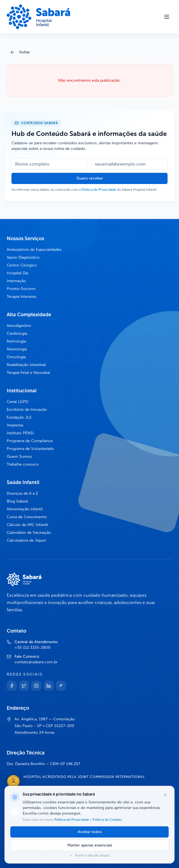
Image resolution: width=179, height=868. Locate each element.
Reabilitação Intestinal (26, 365)
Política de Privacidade (99, 190)
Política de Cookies (107, 820)
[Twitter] (24, 686)
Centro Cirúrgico (22, 265)
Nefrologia (16, 341)
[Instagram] (36, 686)
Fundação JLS (19, 417)
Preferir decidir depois (90, 855)
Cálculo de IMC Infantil (27, 525)
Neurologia (17, 349)
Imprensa (15, 425)
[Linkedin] (49, 686)
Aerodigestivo (19, 326)
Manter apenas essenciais (90, 845)
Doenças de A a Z (22, 493)
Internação (16, 281)
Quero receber (90, 178)
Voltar (20, 52)
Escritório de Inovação (27, 410)
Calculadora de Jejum (26, 540)
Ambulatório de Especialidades (34, 250)
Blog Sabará (17, 501)
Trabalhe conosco (23, 464)
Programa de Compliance (30, 441)
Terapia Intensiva (21, 297)
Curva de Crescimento (27, 517)
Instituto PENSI (20, 433)
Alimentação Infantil (25, 509)
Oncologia (16, 357)
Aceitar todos (90, 832)
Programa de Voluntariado (30, 449)
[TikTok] (61, 686)
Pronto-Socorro (21, 289)
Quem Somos (19, 457)
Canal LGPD (17, 402)
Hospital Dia (17, 273)
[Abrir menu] (167, 17)
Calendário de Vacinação (29, 533)
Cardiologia (17, 333)
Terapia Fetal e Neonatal (28, 373)
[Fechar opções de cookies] (165, 795)
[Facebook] (12, 686)
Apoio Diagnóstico (23, 257)
